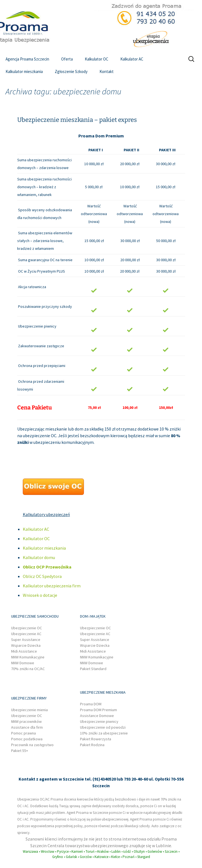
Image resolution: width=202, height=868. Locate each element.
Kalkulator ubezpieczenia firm (52, 586)
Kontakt (107, 71)
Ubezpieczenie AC (26, 634)
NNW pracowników (26, 721)
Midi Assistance (24, 651)
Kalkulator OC (97, 59)
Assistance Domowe (97, 716)
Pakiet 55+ (20, 751)
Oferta (67, 59)
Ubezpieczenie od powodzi (103, 727)
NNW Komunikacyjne (28, 657)
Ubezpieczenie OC (27, 628)
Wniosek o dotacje (40, 595)
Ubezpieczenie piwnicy (99, 721)
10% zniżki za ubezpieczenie (104, 733)
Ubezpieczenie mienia (29, 710)
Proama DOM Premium (98, 710)
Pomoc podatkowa (27, 739)
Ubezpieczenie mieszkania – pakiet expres (77, 120)
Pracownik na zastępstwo (32, 745)
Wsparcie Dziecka (26, 645)
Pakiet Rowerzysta (96, 739)
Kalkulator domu (39, 557)
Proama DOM (91, 704)
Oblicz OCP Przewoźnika (47, 567)
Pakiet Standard (93, 669)
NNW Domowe (23, 663)
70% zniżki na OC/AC (28, 669)
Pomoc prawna (23, 733)
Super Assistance (26, 640)
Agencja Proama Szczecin (27, 59)
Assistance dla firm (27, 727)
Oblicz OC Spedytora (42, 576)
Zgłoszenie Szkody (71, 71)
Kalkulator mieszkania (24, 71)
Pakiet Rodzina (92, 745)
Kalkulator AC (132, 59)
